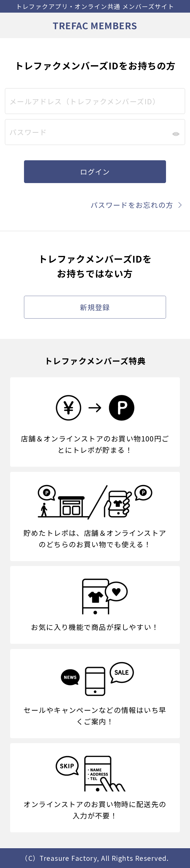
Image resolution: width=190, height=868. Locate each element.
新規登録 (95, 307)
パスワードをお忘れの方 (138, 205)
